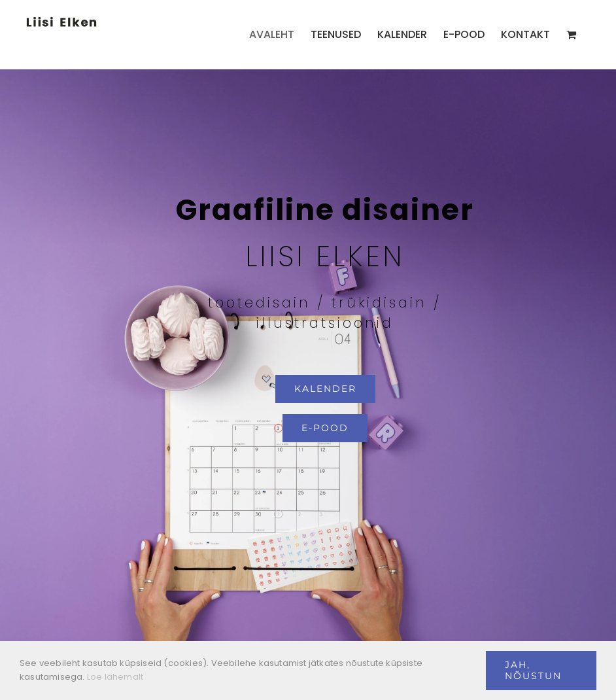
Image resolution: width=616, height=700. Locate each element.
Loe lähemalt (115, 677)
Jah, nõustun (533, 670)
